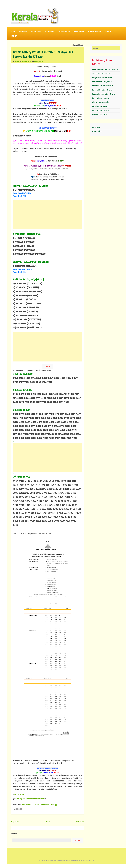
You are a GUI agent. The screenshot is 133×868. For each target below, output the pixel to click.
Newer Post (15, 822)
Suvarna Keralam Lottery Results (104, 94)
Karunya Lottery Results (100, 98)
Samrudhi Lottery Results (101, 73)
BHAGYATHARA (36, 31)
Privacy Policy (97, 131)
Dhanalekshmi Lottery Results (103, 86)
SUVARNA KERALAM (94, 31)
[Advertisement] (47, 215)
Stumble (45, 805)
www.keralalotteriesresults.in (59, 861)
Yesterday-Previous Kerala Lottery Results (30, 799)
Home (13, 31)
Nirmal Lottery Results (100, 115)
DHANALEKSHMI (64, 31)
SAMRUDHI (23, 31)
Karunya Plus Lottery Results (102, 90)
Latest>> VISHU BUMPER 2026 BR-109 (105, 69)
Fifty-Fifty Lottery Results (101, 106)
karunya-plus (39, 61)
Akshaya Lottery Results (101, 102)
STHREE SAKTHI (50, 31)
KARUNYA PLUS (79, 31)
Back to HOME (19, 794)
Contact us (96, 127)
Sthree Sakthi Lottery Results (102, 82)
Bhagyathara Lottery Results (102, 78)
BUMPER (14, 36)
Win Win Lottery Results (101, 110)
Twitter (36, 805)
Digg (54, 805)
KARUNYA (108, 31)
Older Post (80, 822)
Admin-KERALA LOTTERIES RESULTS (85, 861)
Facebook (26, 805)
